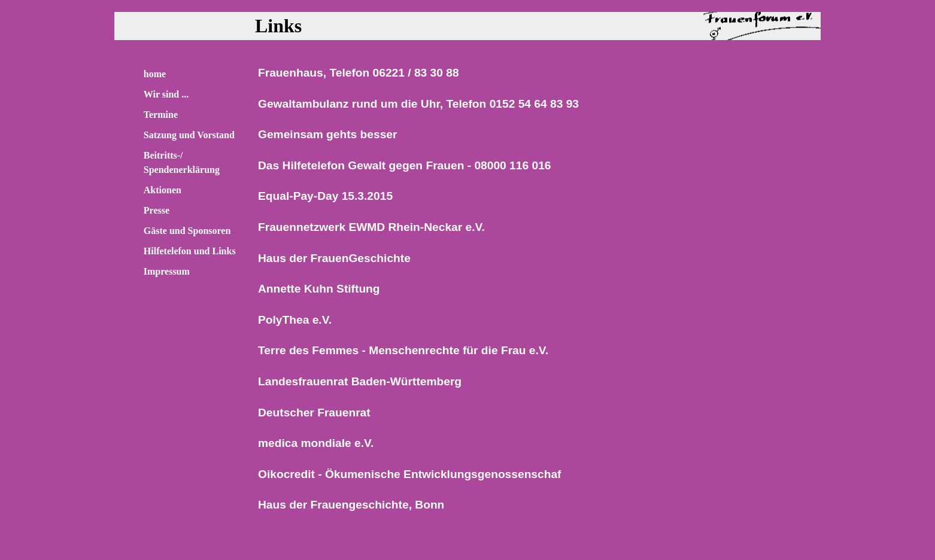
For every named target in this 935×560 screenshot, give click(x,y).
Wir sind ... (166, 94)
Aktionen (163, 190)
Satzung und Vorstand (189, 135)
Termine (161, 115)
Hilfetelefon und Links (190, 251)
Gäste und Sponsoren (187, 231)
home (155, 74)
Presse (157, 210)
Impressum (167, 271)
